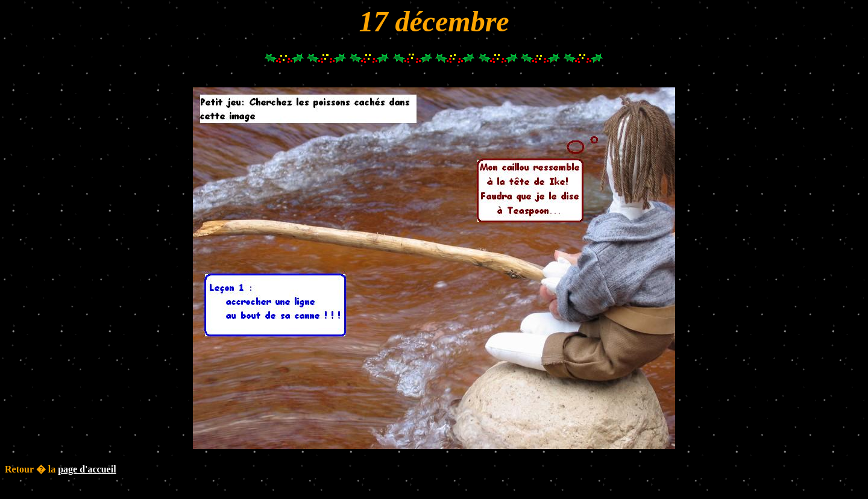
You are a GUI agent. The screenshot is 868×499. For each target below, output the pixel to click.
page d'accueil (87, 469)
